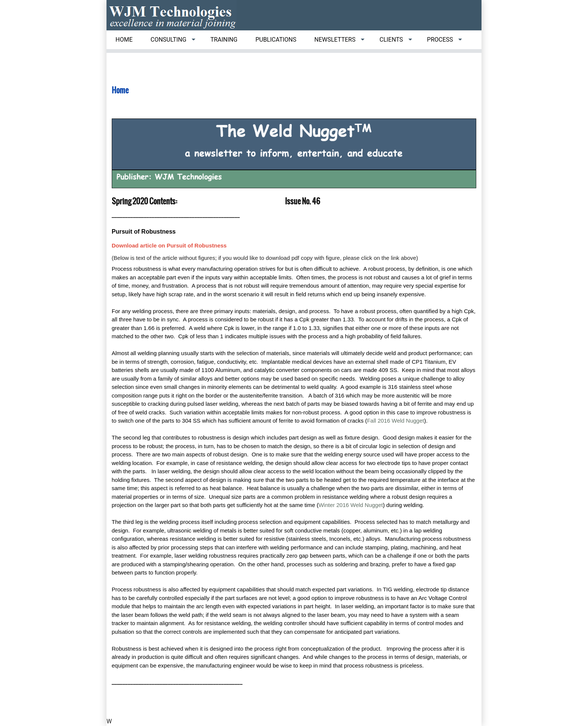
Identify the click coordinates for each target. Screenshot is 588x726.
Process (440, 40)
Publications (276, 40)
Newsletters (335, 40)
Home (124, 40)
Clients (391, 40)
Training (224, 40)
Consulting (168, 40)
